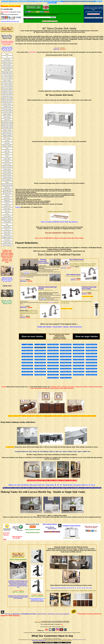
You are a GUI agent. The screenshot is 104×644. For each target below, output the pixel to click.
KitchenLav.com (38, 621)
